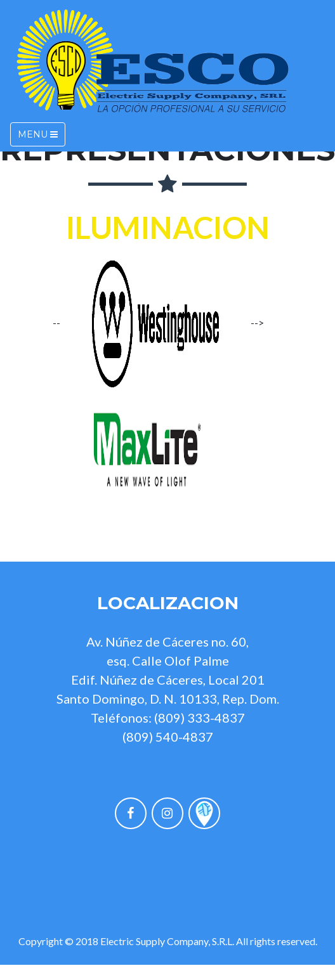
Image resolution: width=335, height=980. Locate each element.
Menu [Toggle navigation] (38, 134)
